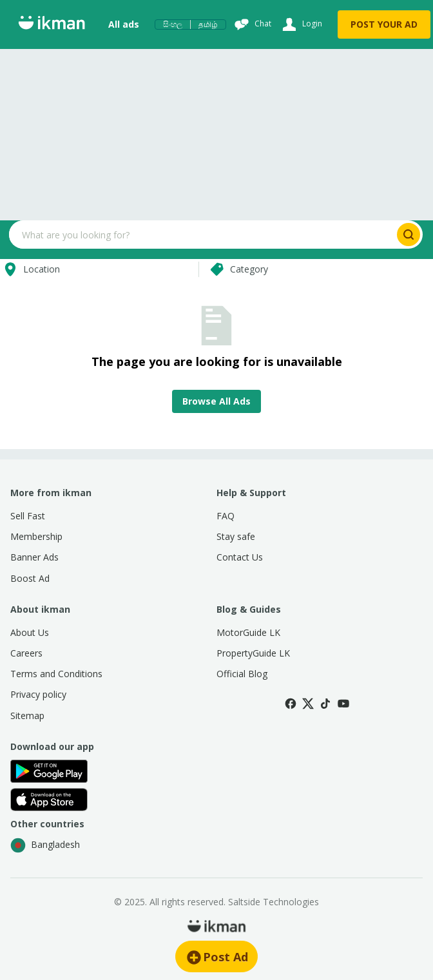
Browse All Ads (216, 401)
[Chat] (251, 24)
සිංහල (173, 24)
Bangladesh (45, 845)
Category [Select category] (237, 269)
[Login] (301, 24)
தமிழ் (208, 24)
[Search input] (202, 235)
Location (30, 269)
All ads (124, 24)
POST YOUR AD (384, 24)
